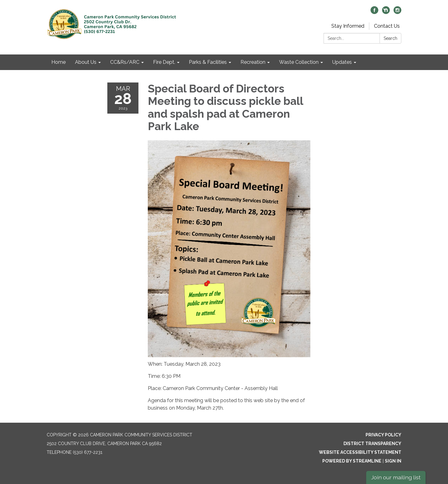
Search (390, 38)
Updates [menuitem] (342, 62)
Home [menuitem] (58, 62)
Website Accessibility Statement (360, 452)
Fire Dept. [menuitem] (164, 62)
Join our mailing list (396, 477)
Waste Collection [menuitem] (299, 62)
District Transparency (372, 444)
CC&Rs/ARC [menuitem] (125, 62)
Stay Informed (348, 26)
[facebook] (374, 12)
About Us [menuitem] (86, 62)
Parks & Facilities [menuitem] (208, 62)
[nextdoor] (386, 12)
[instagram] (397, 12)
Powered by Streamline (352, 461)
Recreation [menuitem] (253, 62)
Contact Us (387, 26)
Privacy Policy (383, 435)
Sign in (393, 461)
